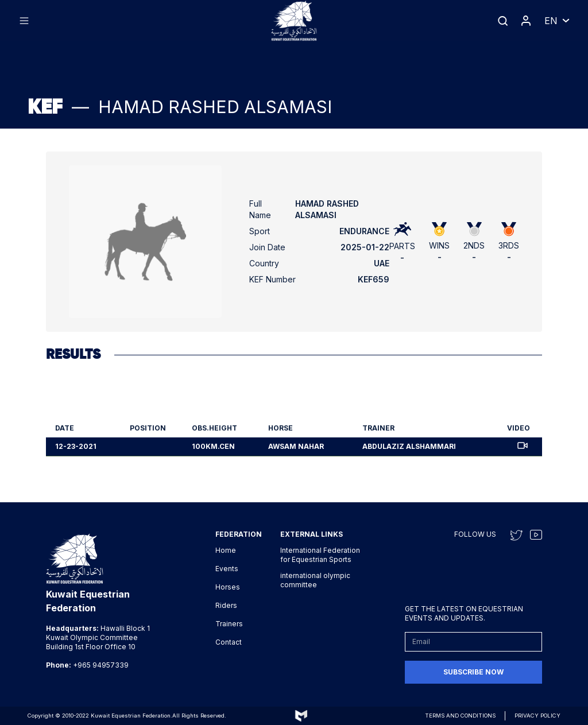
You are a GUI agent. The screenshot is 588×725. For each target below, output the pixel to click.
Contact (229, 642)
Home (226, 550)
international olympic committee (315, 580)
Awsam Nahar (296, 446)
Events (227, 569)
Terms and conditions (460, 716)
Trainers (229, 624)
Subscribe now (473, 672)
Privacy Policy (537, 716)
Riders (226, 605)
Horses (228, 587)
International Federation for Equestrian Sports (320, 555)
